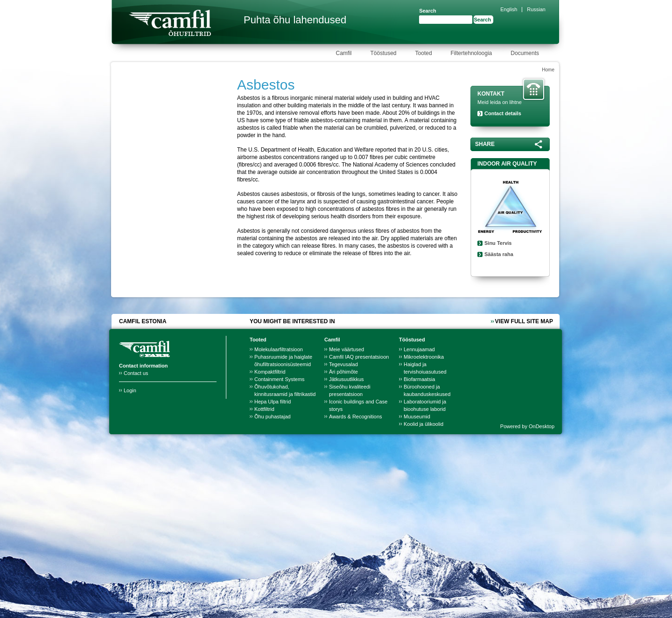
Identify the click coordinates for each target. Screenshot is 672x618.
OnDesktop (542, 426)
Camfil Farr (170, 23)
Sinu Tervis (498, 243)
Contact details (503, 113)
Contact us (136, 373)
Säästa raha (499, 254)
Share (485, 144)
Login (130, 390)
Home (548, 70)
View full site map (524, 321)
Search (428, 11)
